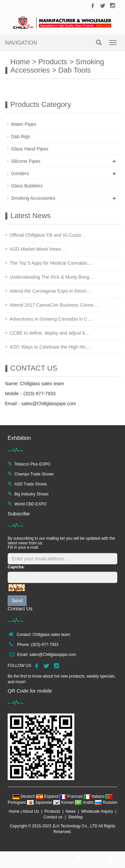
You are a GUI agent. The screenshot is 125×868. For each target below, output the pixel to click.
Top (109, 859)
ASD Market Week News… (38, 249)
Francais (72, 796)
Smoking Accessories (33, 198)
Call (47, 859)
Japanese (40, 802)
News (71, 811)
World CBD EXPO (30, 504)
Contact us (53, 817)
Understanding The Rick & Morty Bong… (52, 277)
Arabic (85, 802)
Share (16, 859)
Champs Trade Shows (34, 474)
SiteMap (75, 817)
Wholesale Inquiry (97, 811)
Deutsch (24, 796)
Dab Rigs (21, 137)
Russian (106, 802)
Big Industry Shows (31, 494)
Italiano (95, 796)
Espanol (48, 796)
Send (17, 601)
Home (20, 62)
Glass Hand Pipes (30, 149)
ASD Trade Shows (31, 484)
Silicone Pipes (26, 161)
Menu (78, 859)
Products (53, 62)
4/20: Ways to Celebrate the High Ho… (50, 347)
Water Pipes (24, 124)
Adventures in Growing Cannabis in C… (51, 319)
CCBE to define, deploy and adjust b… (50, 333)
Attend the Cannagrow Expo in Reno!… (50, 291)
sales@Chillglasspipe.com (53, 655)
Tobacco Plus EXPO (32, 464)
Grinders (20, 173)
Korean (64, 802)
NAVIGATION (21, 43)
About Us (30, 811)
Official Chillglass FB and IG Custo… (48, 235)
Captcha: (16, 567)
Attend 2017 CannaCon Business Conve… (54, 305)
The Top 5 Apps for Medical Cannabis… (51, 263)
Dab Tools (74, 70)
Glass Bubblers (27, 186)
